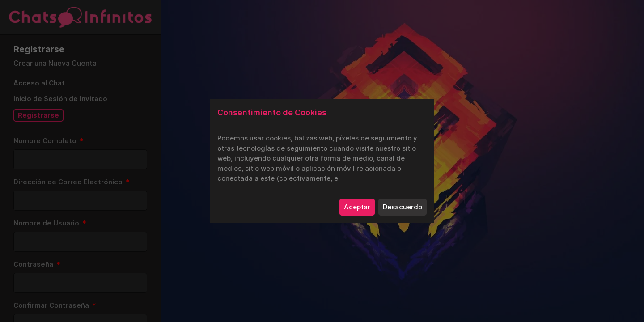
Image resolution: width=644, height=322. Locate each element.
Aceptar (357, 207)
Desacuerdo (402, 207)
